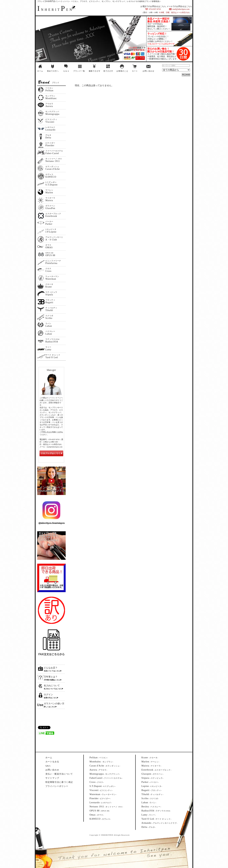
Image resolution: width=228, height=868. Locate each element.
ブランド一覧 (79, 71)
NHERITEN (55, 10)
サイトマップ (52, 778)
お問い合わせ (148, 71)
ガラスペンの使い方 (54, 704)
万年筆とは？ (51, 677)
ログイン (48, 695)
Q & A (66, 71)
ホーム (40, 71)
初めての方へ (53, 71)
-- (99, 758)
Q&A (48, 766)
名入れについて (52, 686)
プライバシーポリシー (57, 786)
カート (135, 71)
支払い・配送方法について (59, 774)
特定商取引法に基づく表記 (59, 782)
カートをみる (52, 762)
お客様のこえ (122, 71)
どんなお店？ (51, 668)
